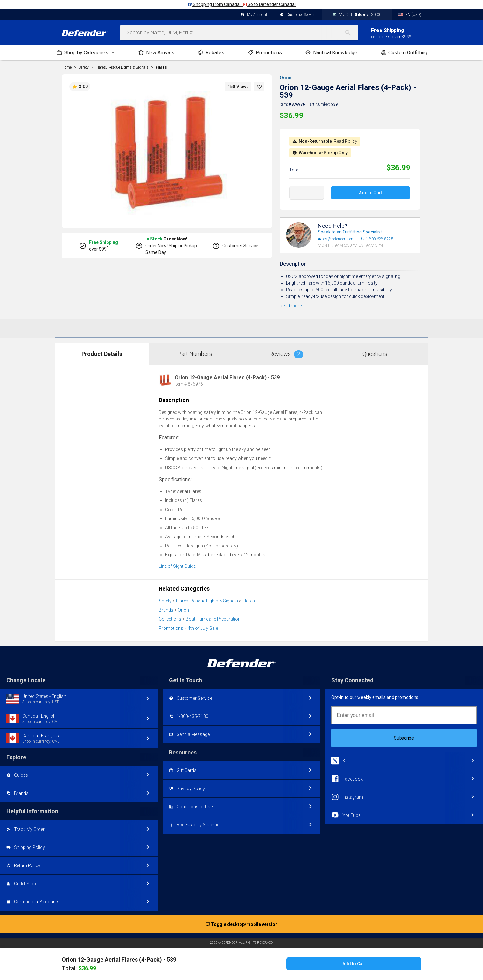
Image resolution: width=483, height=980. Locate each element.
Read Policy (346, 141)
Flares (161, 67)
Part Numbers (195, 354)
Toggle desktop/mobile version (242, 925)
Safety (165, 601)
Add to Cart (371, 193)
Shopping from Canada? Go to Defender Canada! (241, 4)
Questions (375, 354)
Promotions (171, 628)
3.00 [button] (80, 87)
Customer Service (298, 15)
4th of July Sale (203, 628)
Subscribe (404, 738)
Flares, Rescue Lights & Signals (207, 601)
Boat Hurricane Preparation (213, 619)
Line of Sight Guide (177, 566)
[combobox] (239, 33)
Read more (291, 306)
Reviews (286, 354)
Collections (170, 619)
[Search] (351, 33)
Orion (286, 78)
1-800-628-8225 (377, 239)
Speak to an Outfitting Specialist (350, 232)
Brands (166, 610)
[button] (259, 87)
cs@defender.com (336, 239)
